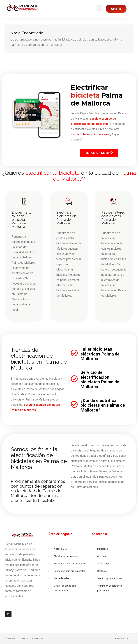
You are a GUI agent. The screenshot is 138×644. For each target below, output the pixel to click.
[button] (99, 8)
